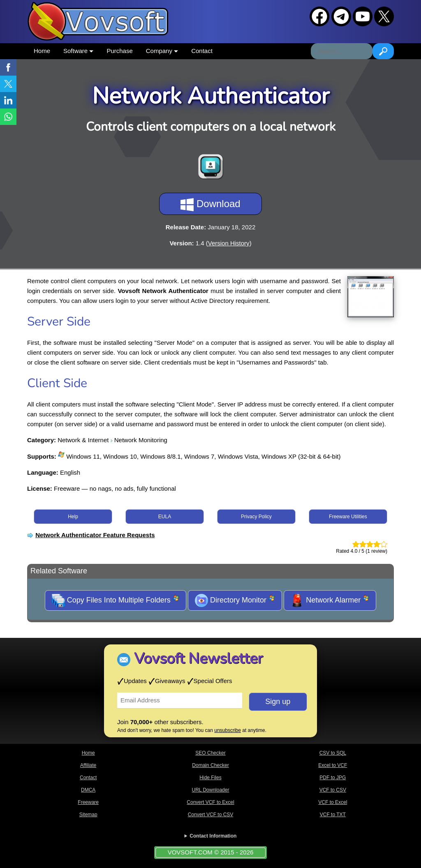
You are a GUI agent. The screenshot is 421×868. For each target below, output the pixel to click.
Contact (202, 51)
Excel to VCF (333, 765)
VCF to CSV (333, 790)
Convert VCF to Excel (210, 802)
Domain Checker (210, 765)
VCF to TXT (333, 815)
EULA (165, 517)
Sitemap (88, 815)
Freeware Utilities (348, 517)
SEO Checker (210, 753)
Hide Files (210, 778)
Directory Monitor (235, 600)
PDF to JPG (333, 778)
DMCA (88, 790)
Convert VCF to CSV (211, 815)
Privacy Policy (256, 517)
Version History (229, 243)
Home (42, 51)
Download (210, 205)
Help (73, 517)
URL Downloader (211, 790)
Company (162, 51)
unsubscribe (228, 730)
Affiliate (88, 765)
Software (78, 51)
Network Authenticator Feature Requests (95, 535)
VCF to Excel (333, 802)
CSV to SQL (333, 753)
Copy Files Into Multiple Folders (116, 600)
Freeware (88, 802)
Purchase (119, 51)
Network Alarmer (330, 600)
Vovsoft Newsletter (198, 659)
